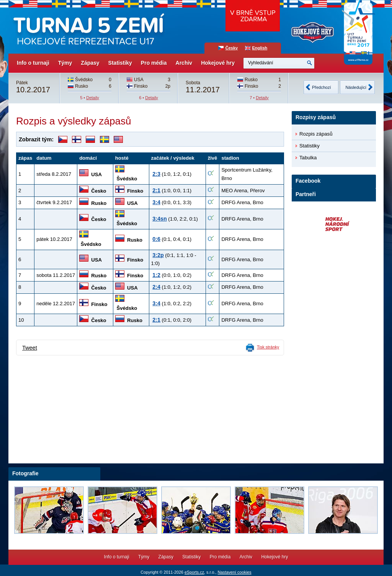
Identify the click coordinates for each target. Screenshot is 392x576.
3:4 (156, 202)
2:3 (156, 174)
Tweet (30, 348)
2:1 (156, 190)
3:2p (158, 255)
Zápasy (90, 63)
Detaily (93, 98)
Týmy (65, 63)
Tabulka (308, 158)
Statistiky (120, 63)
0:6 (156, 239)
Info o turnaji (33, 63)
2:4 (156, 287)
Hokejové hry (218, 63)
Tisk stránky (268, 347)
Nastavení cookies (234, 572)
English (260, 48)
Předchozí (322, 87)
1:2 (156, 275)
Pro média (154, 63)
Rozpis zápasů (316, 134)
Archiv (184, 63)
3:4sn (160, 219)
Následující (356, 87)
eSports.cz (194, 572)
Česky (232, 48)
